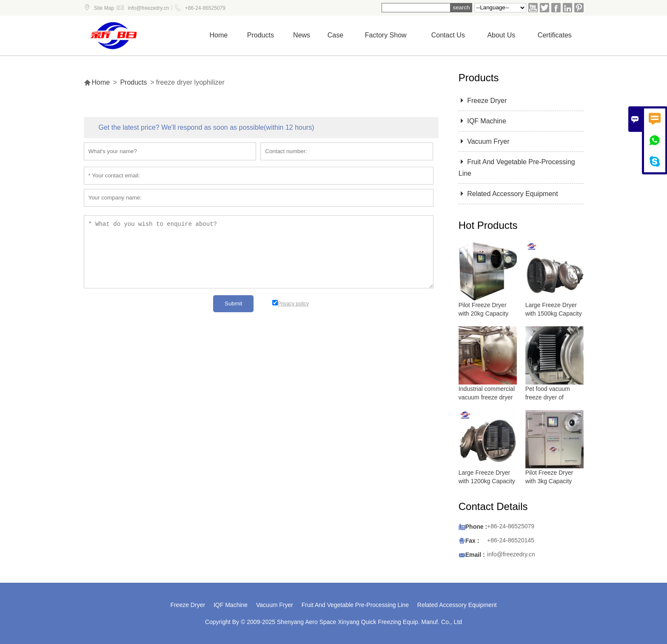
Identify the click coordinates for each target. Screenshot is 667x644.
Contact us (448, 35)
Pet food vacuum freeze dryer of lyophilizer (548, 397)
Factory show (386, 35)
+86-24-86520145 (511, 540)
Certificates (555, 35)
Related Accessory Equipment (508, 194)
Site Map (104, 8)
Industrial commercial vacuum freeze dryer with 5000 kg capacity (487, 397)
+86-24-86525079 (205, 8)
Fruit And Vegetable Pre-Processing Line (355, 605)
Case (335, 35)
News (302, 35)
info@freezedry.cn (149, 8)
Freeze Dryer (483, 101)
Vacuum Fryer (484, 141)
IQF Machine (482, 121)
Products (261, 35)
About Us (501, 35)
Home (219, 35)
